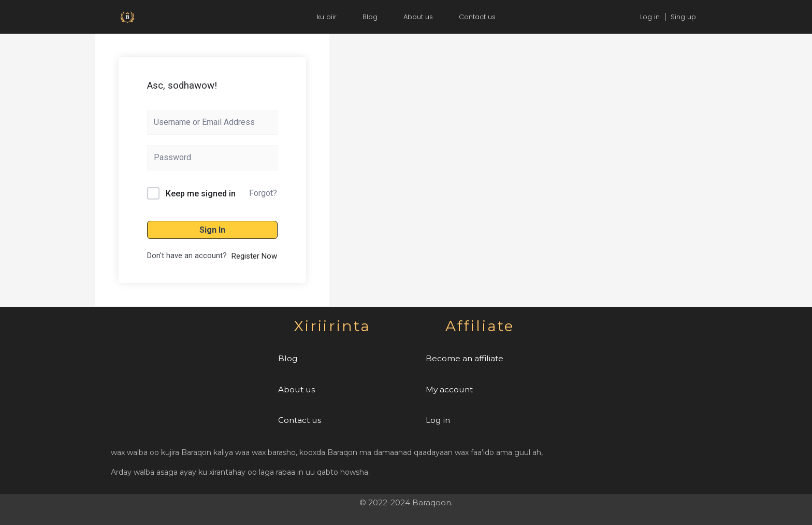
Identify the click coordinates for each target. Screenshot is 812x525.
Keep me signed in (201, 194)
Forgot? (263, 193)
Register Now (254, 256)
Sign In (212, 230)
